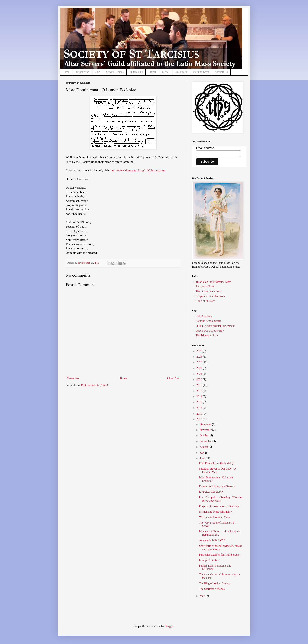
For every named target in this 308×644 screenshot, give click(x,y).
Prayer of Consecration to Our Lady (219, 506)
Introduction (82, 72)
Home (66, 72)
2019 (200, 385)
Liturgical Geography (211, 492)
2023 (200, 362)
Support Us (221, 72)
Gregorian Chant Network (210, 296)
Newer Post (73, 378)
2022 (200, 368)
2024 (200, 357)
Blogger (169, 626)
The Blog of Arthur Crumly (214, 583)
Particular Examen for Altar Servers (219, 555)
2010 (200, 419)
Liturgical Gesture (209, 560)
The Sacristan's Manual (212, 589)
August (204, 447)
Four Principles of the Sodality (216, 463)
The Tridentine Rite (207, 335)
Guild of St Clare (205, 301)
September (206, 441)
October (205, 436)
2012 (200, 408)
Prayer (152, 72)
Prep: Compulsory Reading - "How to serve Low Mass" (220, 499)
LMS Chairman (204, 316)
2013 (200, 402)
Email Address (205, 148)
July (203, 453)
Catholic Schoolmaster (208, 321)
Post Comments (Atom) (95, 385)
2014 (200, 397)
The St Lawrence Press (209, 291)
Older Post (173, 378)
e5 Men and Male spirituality (215, 512)
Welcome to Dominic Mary (214, 517)
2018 (200, 391)
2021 (200, 374)
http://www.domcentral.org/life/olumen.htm (138, 170)
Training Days (201, 72)
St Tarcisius (136, 72)
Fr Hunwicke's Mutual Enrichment (215, 326)
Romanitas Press (205, 286)
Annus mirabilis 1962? (212, 540)
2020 (200, 379)
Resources (181, 72)
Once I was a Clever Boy (210, 331)
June (203, 458)
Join (98, 72)
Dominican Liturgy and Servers (217, 486)
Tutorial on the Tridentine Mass (213, 282)
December (206, 424)
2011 (200, 414)
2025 (200, 351)
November (206, 430)
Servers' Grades (115, 72)
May (203, 596)
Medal (166, 72)
